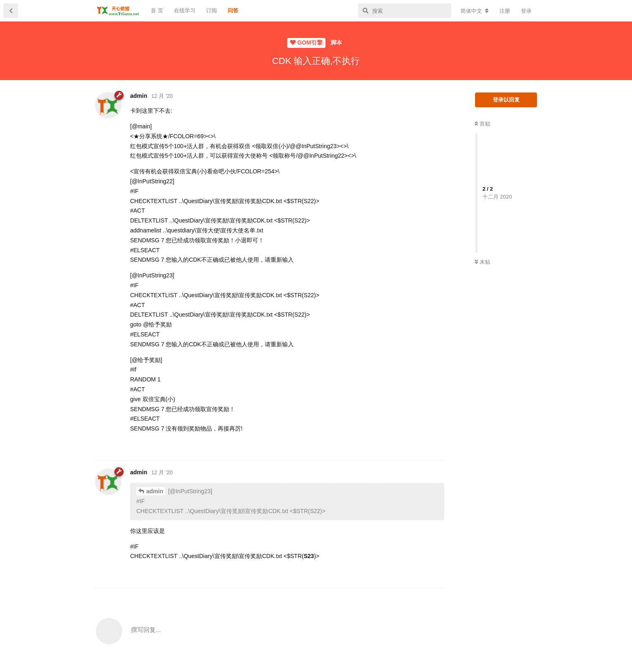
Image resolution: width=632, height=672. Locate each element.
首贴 (482, 124)
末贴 (482, 262)
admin (155, 491)
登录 (526, 11)
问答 (233, 11)
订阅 (211, 11)
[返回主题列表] (11, 11)
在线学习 (185, 11)
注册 (505, 11)
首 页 (157, 11)
